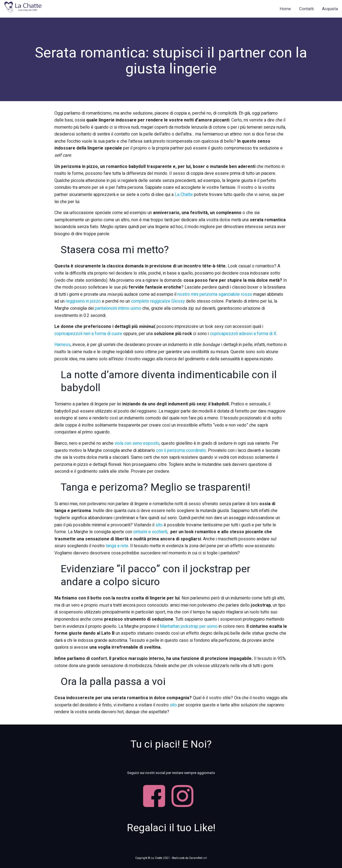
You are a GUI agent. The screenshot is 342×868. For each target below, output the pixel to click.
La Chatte (184, 195)
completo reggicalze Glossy (159, 301)
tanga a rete (117, 546)
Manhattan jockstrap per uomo (189, 626)
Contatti (306, 9)
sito (159, 525)
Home (285, 9)
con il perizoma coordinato (181, 450)
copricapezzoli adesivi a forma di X (243, 334)
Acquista (330, 9)
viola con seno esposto (137, 443)
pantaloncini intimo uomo (118, 308)
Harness (62, 345)
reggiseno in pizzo (84, 301)
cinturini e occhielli (150, 532)
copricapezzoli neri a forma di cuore (88, 334)
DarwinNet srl (198, 858)
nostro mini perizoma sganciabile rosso (215, 294)
